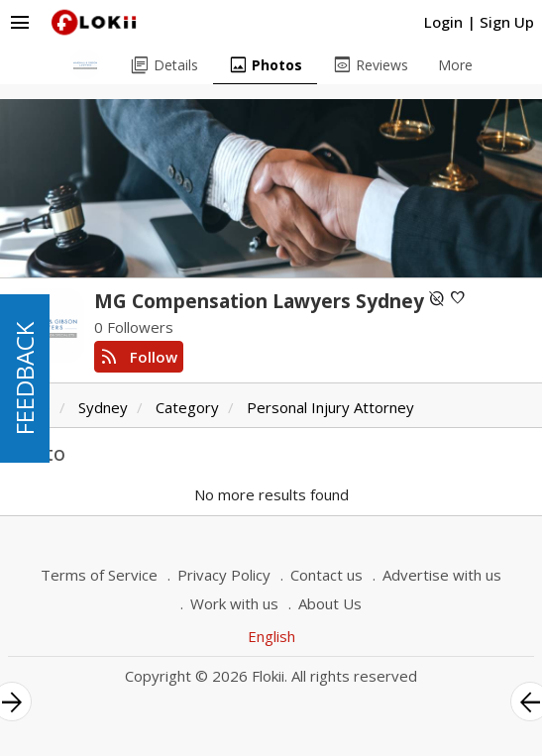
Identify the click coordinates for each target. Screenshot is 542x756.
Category (187, 407)
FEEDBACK (24, 378)
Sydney (103, 407)
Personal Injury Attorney (330, 407)
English (271, 636)
